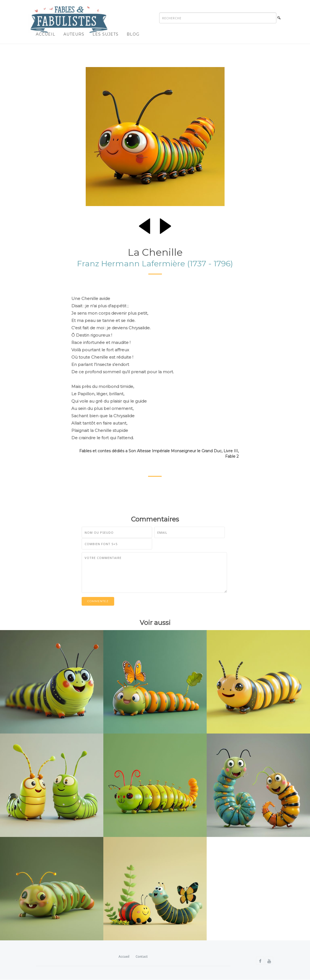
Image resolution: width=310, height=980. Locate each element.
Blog (133, 34)
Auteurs (74, 34)
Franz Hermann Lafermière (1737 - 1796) (155, 263)
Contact (142, 957)
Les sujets (106, 34)
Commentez (98, 601)
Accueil (46, 34)
